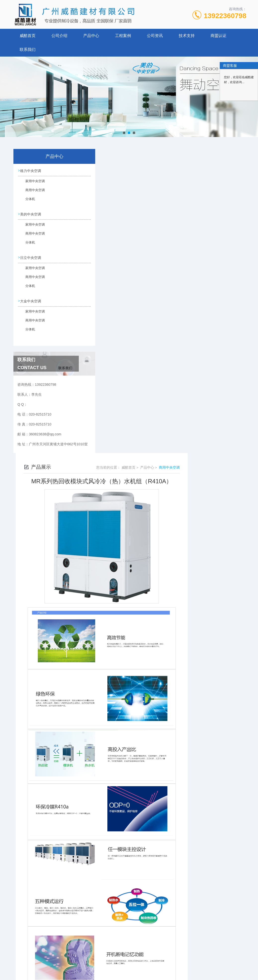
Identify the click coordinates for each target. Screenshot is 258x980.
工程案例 (123, 36)
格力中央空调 (31, 171)
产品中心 (91, 36)
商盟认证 (218, 36)
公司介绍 (59, 36)
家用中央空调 (32, 184)
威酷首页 (28, 36)
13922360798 (225, 16)
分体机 (27, 202)
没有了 (105, 913)
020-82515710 (97, 956)
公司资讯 (155, 36)
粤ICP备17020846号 (161, 964)
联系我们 (28, 50)
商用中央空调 (32, 193)
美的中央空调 (31, 214)
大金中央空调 (31, 301)
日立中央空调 (31, 258)
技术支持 (187, 36)
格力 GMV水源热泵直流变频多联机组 (129, 921)
